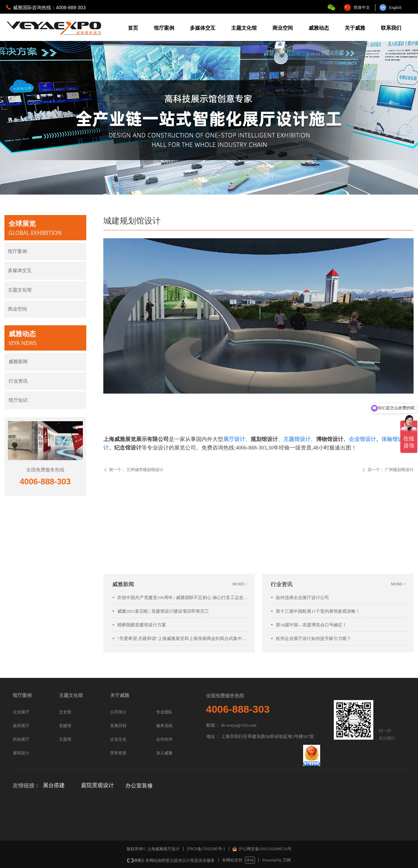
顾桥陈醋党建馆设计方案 (142, 625)
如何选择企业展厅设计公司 (302, 597)
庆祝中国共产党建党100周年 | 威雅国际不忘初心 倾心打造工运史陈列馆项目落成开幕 (183, 597)
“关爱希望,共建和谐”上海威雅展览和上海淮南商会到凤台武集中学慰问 (183, 638)
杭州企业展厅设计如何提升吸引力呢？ (313, 638)
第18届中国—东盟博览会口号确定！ (311, 625)
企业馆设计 (362, 439)
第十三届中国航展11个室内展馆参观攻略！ (318, 611)
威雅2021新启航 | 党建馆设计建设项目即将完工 (163, 611)
